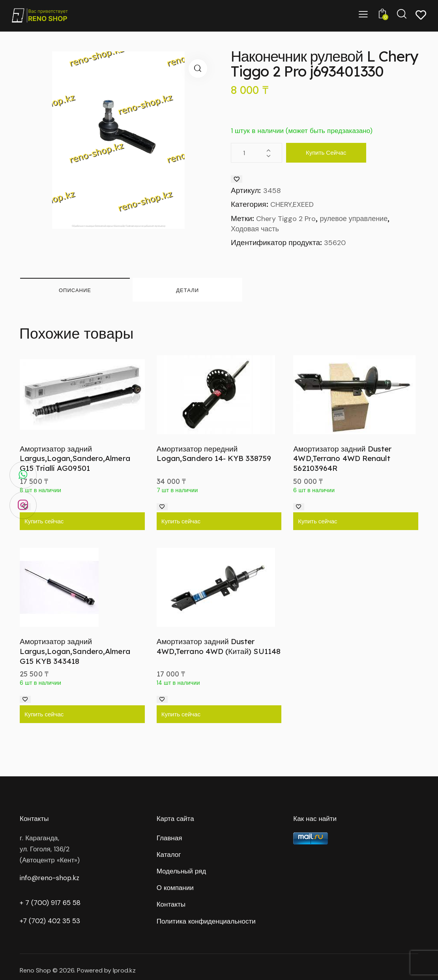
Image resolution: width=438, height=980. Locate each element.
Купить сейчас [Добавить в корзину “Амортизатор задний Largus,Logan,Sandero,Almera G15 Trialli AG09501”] (44, 521)
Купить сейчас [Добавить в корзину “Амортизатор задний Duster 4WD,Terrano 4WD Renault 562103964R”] (317, 521)
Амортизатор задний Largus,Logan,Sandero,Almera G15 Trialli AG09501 (75, 458)
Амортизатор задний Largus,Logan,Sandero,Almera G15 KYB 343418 (75, 651)
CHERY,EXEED (292, 204)
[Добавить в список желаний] (237, 179)
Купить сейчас (326, 153)
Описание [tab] (75, 290)
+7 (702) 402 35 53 (50, 921)
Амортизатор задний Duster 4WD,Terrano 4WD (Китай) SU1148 (219, 646)
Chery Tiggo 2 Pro (286, 219)
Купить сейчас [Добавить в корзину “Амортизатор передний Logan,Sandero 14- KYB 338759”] (181, 521)
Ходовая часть (255, 229)
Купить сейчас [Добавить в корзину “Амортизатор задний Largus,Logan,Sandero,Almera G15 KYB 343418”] (44, 714)
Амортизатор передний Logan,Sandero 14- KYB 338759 (214, 454)
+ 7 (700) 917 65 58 (50, 903)
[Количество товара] (256, 153)
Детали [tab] (187, 290)
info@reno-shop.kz (50, 878)
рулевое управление (354, 219)
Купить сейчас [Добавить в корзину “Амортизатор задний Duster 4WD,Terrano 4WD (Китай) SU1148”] (181, 714)
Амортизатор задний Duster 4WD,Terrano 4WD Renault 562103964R (342, 458)
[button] (198, 68)
